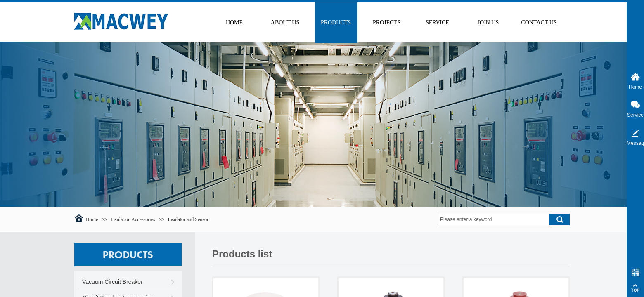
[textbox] (493, 219)
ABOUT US (285, 22)
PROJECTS (387, 22)
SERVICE (437, 22)
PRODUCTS (336, 22)
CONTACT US (539, 22)
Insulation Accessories (133, 219)
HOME (234, 22)
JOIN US (488, 22)
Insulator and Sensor (188, 219)
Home (92, 219)
